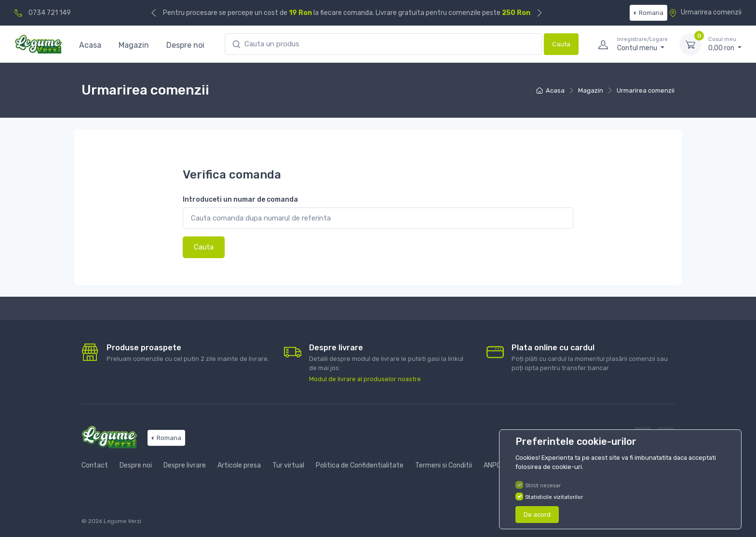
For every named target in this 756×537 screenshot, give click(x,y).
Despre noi (185, 45)
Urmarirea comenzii (705, 12)
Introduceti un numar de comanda (240, 200)
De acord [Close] (537, 515)
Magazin (134, 45)
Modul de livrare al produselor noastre (365, 379)
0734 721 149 (50, 13)
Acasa (90, 45)
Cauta (561, 44)
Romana (650, 13)
